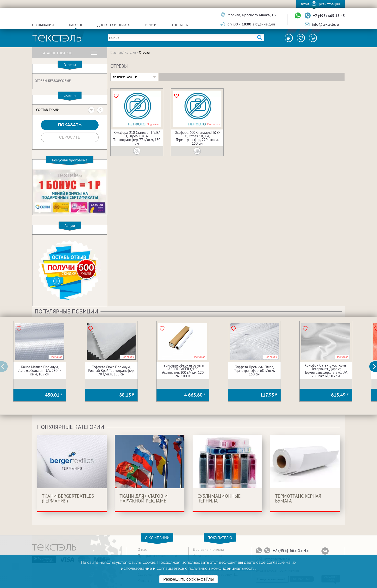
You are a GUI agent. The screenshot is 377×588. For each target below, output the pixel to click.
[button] (376, 367)
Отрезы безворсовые (53, 81)
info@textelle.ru (325, 24)
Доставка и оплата (113, 25)
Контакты (180, 25)
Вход (305, 4)
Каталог (76, 25)
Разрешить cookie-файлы (189, 579)
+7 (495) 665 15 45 (329, 16)
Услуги (151, 25)
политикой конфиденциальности (222, 568)
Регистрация (329, 4)
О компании (43, 25)
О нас (142, 549)
